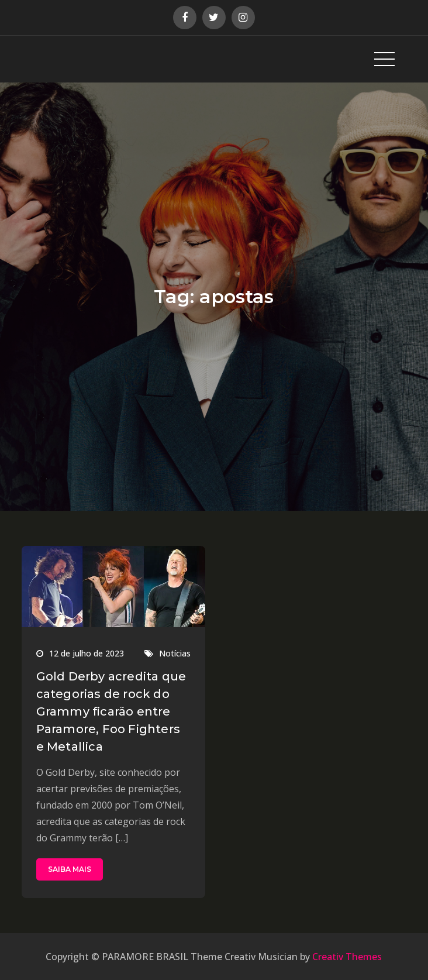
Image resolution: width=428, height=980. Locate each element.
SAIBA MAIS (70, 869)
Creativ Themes (347, 957)
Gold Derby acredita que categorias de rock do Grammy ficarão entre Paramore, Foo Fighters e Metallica (111, 711)
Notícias (175, 653)
